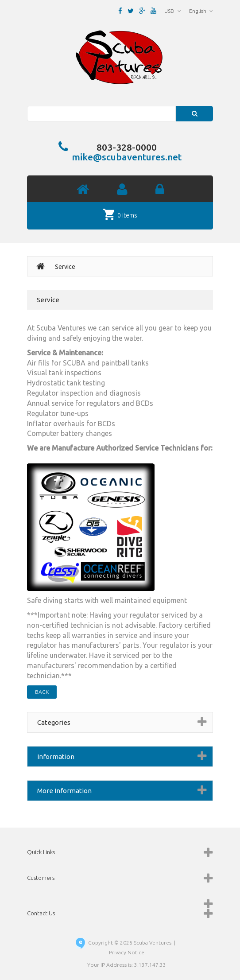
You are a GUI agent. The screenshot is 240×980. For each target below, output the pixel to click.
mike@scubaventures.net (127, 157)
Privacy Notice (127, 952)
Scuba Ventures (153, 943)
